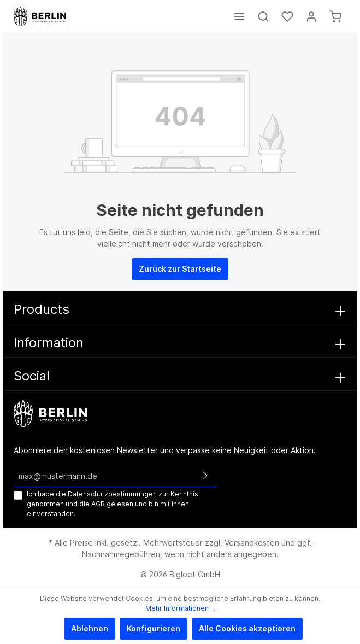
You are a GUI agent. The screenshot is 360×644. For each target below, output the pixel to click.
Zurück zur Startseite (180, 269)
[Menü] (239, 16)
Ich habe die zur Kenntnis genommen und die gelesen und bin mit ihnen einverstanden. (113, 504)
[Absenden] (205, 476)
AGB (98, 504)
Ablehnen (90, 628)
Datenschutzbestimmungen (112, 494)
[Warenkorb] (335, 16)
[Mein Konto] (311, 16)
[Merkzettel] (287, 16)
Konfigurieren (154, 628)
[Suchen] (263, 16)
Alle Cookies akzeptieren (247, 628)
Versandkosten (252, 543)
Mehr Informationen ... (180, 608)
